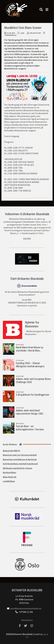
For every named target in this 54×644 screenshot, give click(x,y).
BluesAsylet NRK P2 (11, 451)
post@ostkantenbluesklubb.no (26, 608)
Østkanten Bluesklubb (17, 10)
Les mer (27, 238)
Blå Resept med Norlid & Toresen (17, 468)
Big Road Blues (10, 472)
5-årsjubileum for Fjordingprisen (33, 395)
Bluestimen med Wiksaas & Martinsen (20, 459)
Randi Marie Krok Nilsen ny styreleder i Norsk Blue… (30, 349)
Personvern (27, 620)
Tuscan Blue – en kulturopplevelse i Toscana (30, 428)
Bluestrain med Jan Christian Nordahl (20, 455)
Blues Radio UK (10, 477)
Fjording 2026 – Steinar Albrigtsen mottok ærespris (30, 365)
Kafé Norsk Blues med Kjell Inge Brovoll (20, 464)
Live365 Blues (9, 481)
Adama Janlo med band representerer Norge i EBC (30, 412)
